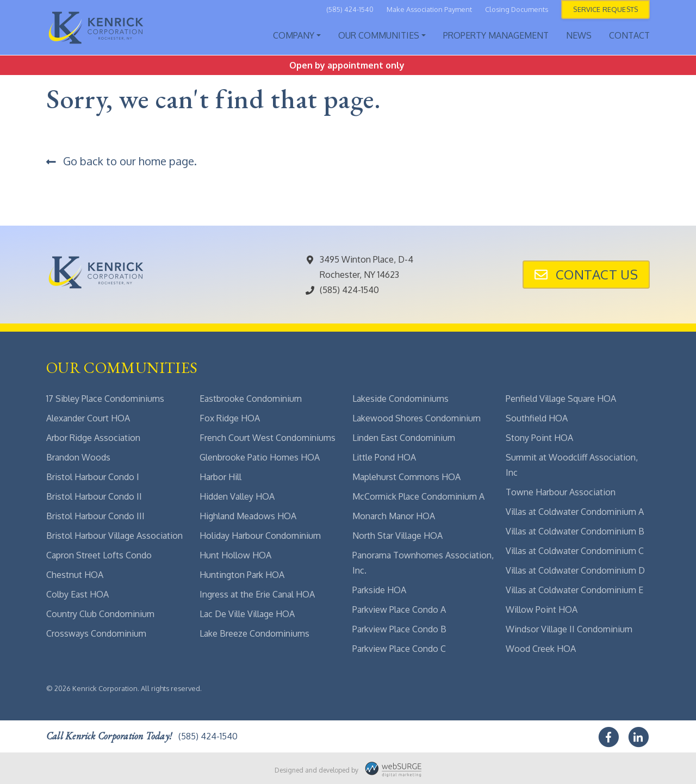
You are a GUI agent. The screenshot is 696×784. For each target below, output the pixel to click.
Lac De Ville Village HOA (247, 614)
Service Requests (605, 9)
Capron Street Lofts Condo (99, 555)
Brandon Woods (78, 457)
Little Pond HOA (384, 457)
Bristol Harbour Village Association (114, 536)
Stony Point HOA (539, 438)
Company (294, 35)
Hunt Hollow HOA (235, 555)
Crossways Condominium (96, 633)
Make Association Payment (429, 9)
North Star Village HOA (397, 536)
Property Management (496, 35)
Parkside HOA (379, 590)
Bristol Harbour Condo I (93, 477)
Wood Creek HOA (541, 649)
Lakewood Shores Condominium (417, 418)
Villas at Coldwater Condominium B (575, 531)
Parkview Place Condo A (399, 609)
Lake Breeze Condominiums (254, 633)
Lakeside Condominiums (400, 399)
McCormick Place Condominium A (418, 496)
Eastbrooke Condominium (251, 399)
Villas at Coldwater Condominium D (575, 570)
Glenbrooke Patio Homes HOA (260, 457)
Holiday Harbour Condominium (260, 536)
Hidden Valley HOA (237, 496)
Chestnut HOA (75, 575)
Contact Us (586, 274)
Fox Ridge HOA (230, 418)
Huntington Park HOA (242, 575)
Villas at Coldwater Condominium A (575, 512)
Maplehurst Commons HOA (406, 477)
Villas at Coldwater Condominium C (575, 551)
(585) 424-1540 (350, 9)
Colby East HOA (77, 594)
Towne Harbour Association (561, 492)
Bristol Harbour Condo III (95, 516)
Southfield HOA (537, 418)
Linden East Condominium (404, 438)
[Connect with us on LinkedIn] (639, 735)
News (579, 35)
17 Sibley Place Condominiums (105, 399)
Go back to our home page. (122, 161)
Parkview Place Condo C (399, 649)
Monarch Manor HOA (394, 516)
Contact (629, 35)
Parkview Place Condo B (399, 629)
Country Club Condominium (100, 614)
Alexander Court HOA (88, 418)
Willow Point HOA (542, 609)
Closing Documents (517, 9)
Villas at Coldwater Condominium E (574, 590)
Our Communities (379, 35)
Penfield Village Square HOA (561, 399)
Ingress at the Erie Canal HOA (257, 594)
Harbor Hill (220, 477)
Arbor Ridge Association (93, 438)
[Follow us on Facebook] (610, 735)
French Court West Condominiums (268, 438)
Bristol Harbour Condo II (94, 496)
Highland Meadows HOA (248, 516)
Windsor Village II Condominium (569, 629)
